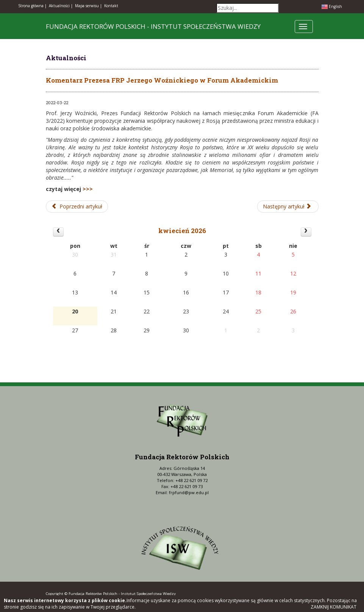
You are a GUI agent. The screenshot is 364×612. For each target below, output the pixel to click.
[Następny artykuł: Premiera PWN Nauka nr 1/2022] (288, 207)
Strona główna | (32, 6)
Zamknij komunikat (334, 607)
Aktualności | (61, 6)
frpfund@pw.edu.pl (189, 492)
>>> (88, 189)
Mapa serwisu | (88, 6)
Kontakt (111, 6)
